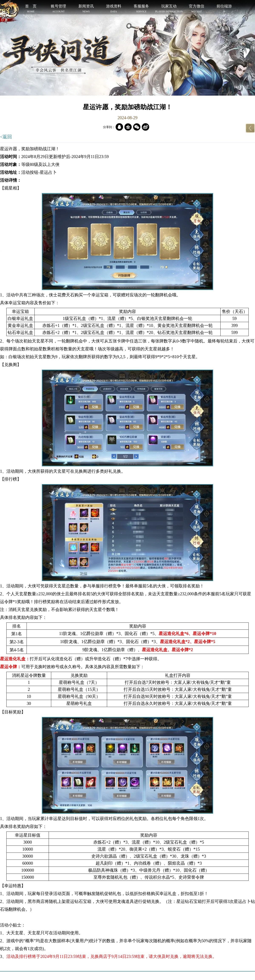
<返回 (6, 137)
